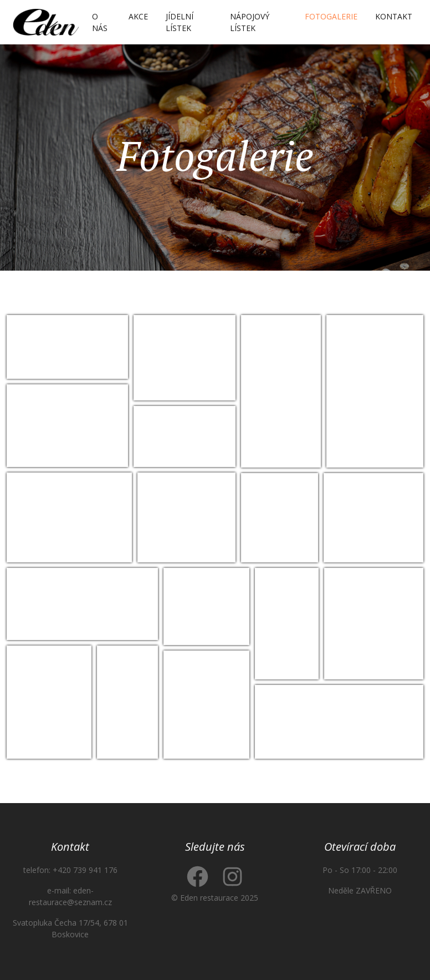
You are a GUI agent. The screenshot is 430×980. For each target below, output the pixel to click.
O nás (100, 22)
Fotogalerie (331, 16)
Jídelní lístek (180, 22)
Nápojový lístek (250, 22)
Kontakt (394, 16)
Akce (138, 16)
